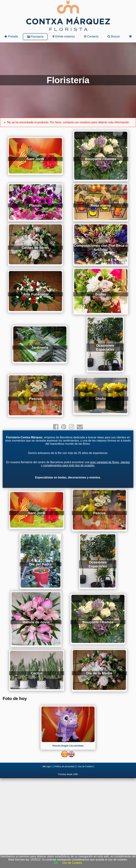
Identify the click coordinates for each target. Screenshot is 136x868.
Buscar (114, 36)
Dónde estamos (64, 36)
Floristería (35, 37)
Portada (11, 36)
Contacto (91, 36)
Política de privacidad (64, 767)
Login (47, 767)
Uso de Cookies (85, 767)
